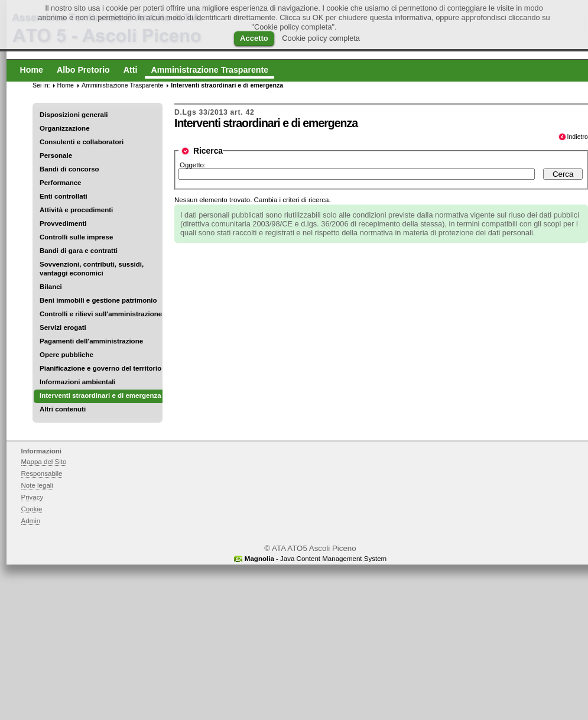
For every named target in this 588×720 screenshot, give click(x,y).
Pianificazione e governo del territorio (100, 368)
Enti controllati (64, 196)
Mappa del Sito (44, 462)
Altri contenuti (63, 409)
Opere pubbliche (66, 355)
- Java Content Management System (316, 559)
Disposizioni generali (74, 115)
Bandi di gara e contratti (79, 251)
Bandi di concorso (69, 169)
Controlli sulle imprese (76, 237)
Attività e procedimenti (76, 210)
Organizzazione (65, 128)
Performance (61, 183)
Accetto (254, 38)
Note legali (38, 485)
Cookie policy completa (321, 38)
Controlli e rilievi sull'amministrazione (101, 314)
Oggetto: (193, 165)
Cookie (32, 509)
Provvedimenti (63, 223)
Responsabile (42, 473)
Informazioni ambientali (78, 382)
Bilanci (51, 287)
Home (66, 85)
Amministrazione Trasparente (122, 85)
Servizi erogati (63, 327)
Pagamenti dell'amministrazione (91, 341)
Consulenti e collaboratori (82, 142)
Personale (56, 155)
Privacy (33, 497)
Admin (31, 521)
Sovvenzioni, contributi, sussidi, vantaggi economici (92, 269)
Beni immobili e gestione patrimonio (98, 300)
